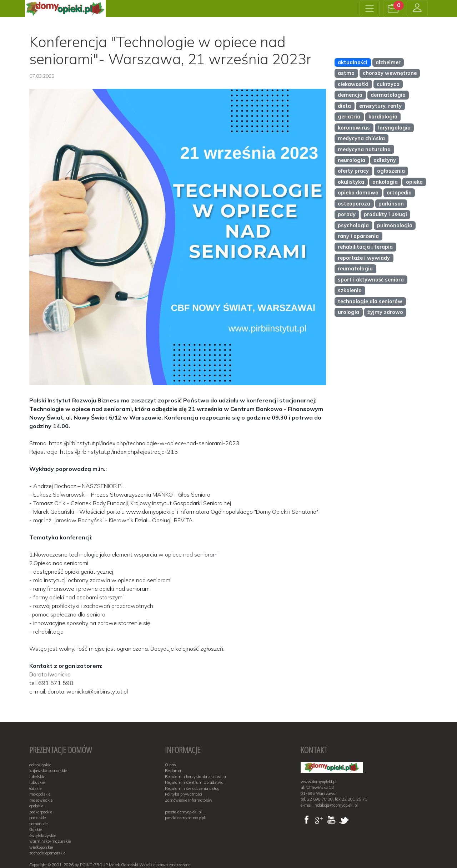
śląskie (36, 829)
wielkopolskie (41, 847)
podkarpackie (41, 812)
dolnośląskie (40, 765)
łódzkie (35, 788)
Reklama (173, 771)
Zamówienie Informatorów (189, 800)
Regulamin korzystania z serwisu (195, 777)
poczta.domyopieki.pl (183, 812)
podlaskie (37, 818)
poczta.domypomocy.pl (185, 818)
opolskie (36, 806)
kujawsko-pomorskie (48, 771)
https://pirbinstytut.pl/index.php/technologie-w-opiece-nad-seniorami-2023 (144, 443)
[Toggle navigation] (370, 9)
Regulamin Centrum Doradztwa (194, 782)
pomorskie (38, 824)
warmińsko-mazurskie (50, 841)
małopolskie (40, 794)
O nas (170, 765)
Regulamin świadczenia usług (192, 788)
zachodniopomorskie (47, 853)
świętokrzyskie (43, 836)
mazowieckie (41, 800)
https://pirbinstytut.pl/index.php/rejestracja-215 (119, 452)
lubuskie (37, 782)
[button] (393, 9)
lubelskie (37, 777)
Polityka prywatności (184, 794)
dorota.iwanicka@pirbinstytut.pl (88, 691)
